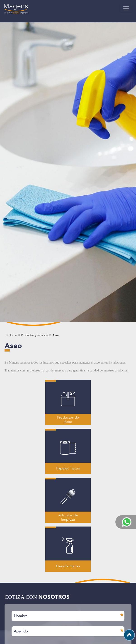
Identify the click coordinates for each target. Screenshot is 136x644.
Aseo (56, 335)
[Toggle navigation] (126, 8)
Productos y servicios (35, 335)
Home (13, 335)
